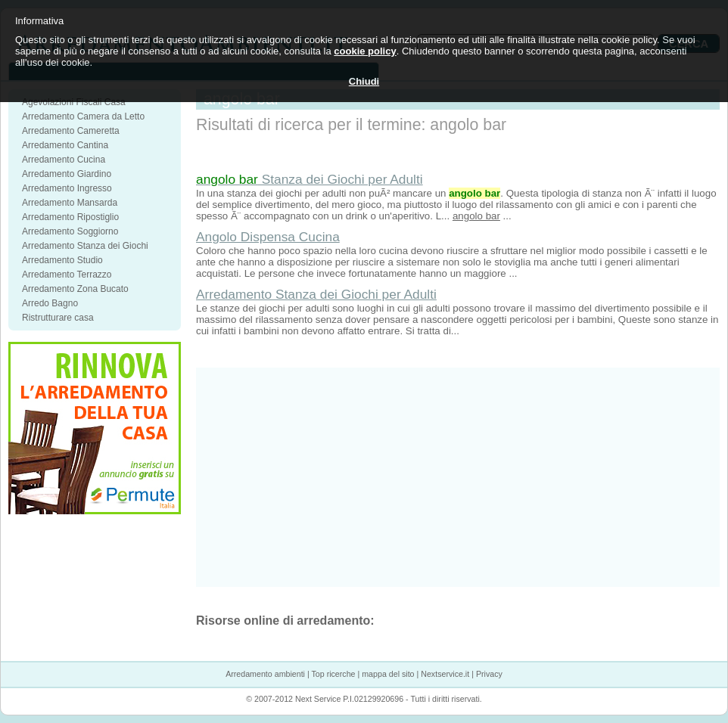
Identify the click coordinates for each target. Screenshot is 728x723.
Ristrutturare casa (58, 318)
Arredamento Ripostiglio (70, 217)
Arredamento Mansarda (70, 203)
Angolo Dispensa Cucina (268, 237)
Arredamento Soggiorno (70, 231)
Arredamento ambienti (265, 674)
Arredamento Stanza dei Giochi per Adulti (316, 294)
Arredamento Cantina (65, 145)
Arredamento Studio (62, 260)
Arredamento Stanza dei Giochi (85, 246)
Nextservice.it (445, 674)
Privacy (489, 674)
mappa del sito (388, 674)
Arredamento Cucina (64, 160)
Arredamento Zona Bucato (75, 289)
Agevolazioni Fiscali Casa (74, 102)
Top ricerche (333, 674)
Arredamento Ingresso (67, 188)
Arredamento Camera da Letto (83, 116)
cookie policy (365, 51)
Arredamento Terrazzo (67, 275)
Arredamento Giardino (67, 174)
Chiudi (364, 81)
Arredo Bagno (50, 303)
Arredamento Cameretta (71, 131)
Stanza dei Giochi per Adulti (310, 179)
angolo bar (476, 216)
